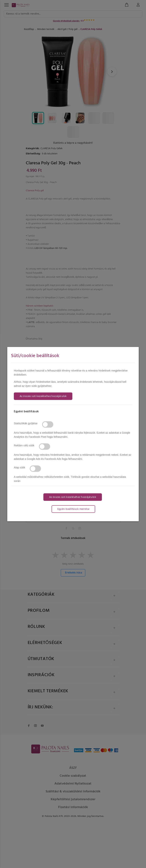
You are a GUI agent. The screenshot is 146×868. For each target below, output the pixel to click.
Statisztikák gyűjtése (26, 423)
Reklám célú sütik (24, 445)
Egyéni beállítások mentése (73, 509)
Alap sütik (20, 467)
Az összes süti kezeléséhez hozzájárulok (43, 396)
